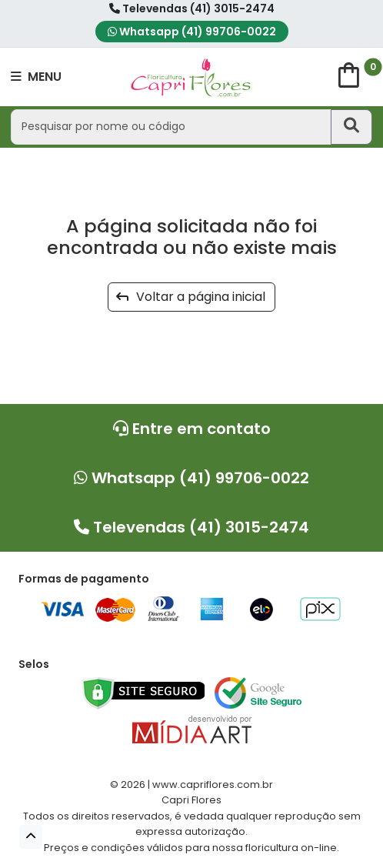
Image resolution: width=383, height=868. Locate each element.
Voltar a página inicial (191, 297)
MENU (36, 77)
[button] (31, 837)
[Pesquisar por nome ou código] (171, 127)
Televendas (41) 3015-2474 (192, 8)
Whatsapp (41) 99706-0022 (192, 32)
